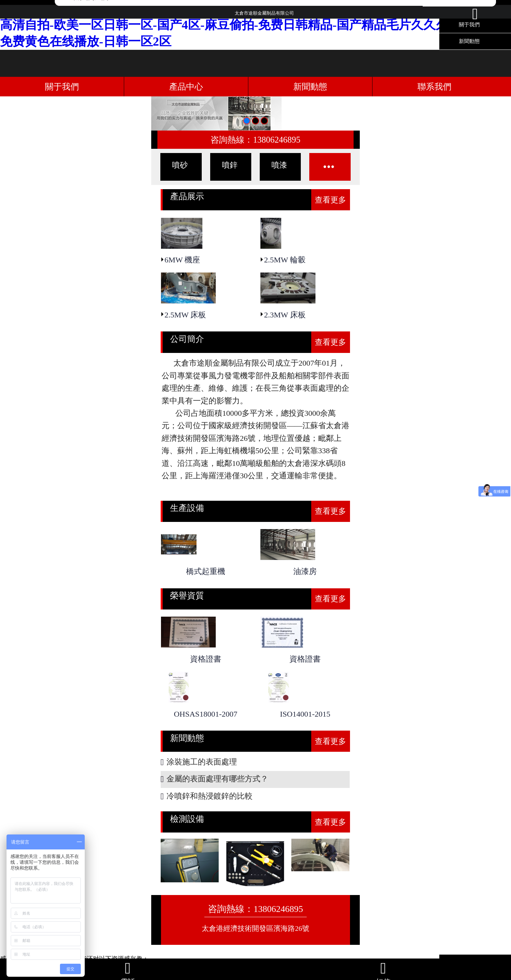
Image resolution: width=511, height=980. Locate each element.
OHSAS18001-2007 (206, 714)
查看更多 (330, 200)
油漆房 (305, 571)
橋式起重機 (206, 571)
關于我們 (62, 87)
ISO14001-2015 (305, 714)
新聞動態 (469, 41)
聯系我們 (434, 87)
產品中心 (186, 87)
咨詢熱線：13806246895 (255, 140)
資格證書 (206, 659)
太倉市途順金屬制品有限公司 (264, 16)
